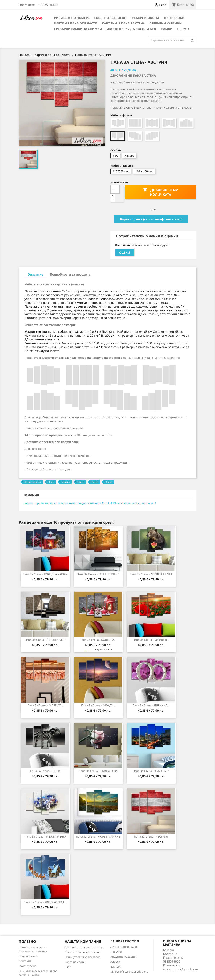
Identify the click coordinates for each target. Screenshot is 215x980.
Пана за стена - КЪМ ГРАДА (151, 771)
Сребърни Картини (166, 23)
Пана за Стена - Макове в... (151, 640)
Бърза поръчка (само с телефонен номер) (151, 219)
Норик (81, 482)
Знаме (109, 482)
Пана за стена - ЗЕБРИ (45, 771)
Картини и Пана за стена (123, 23)
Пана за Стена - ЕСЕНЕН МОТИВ (98, 574)
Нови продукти (29, 956)
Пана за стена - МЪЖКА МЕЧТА (45, 836)
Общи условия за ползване (82, 957)
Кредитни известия (123, 957)
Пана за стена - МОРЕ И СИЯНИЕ (98, 836)
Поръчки (116, 952)
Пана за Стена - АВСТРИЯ (151, 836)
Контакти (25, 961)
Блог (68, 967)
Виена (95, 482)
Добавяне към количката (161, 192)
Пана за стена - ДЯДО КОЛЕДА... (45, 902)
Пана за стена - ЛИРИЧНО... (151, 705)
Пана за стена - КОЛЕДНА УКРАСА (45, 574)
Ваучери (116, 967)
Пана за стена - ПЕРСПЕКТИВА (45, 640)
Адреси (115, 962)
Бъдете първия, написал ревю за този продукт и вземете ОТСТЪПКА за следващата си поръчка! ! (90, 503)
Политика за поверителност (83, 952)
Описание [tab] (35, 274)
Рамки (167, 29)
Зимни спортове (33, 482)
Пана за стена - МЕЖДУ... (98, 705)
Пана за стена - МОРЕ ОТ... (45, 705)
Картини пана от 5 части (76, 23)
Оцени (125, 252)
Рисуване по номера (72, 18)
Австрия (66, 482)
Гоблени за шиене (110, 18)
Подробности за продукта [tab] (70, 274)
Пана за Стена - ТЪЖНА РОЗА (98, 771)
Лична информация (124, 947)
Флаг (51, 482)
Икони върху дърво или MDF (132, 29)
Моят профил (28, 966)
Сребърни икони (145, 18)
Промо (183, 29)
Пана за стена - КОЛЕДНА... (98, 640)
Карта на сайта (75, 962)
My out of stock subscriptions (129, 971)
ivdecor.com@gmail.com (181, 969)
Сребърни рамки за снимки (78, 29)
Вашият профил (125, 941)
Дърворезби (174, 18)
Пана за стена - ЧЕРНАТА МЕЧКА (151, 574)
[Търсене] (172, 40)
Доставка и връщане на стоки (84, 947)
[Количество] (115, 189)
